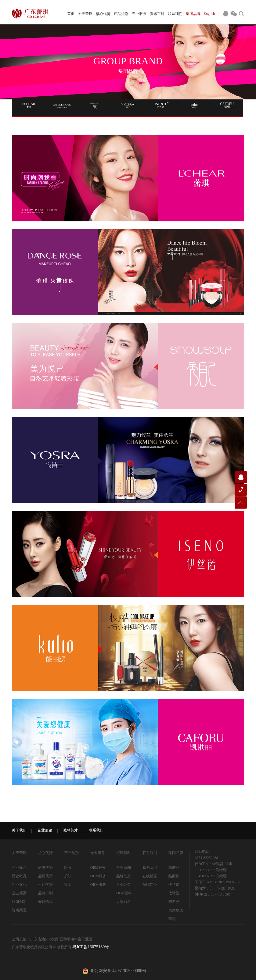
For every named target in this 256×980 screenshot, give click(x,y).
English (209, 14)
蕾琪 (172, 919)
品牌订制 (45, 893)
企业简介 (19, 867)
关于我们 (19, 830)
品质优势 (45, 876)
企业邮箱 (45, 830)
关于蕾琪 (85, 14)
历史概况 (19, 876)
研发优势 (45, 867)
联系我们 (175, 14)
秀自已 (174, 902)
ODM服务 (98, 876)
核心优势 (103, 14)
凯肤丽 (174, 867)
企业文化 (19, 885)
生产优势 (45, 885)
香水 (68, 885)
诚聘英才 (70, 830)
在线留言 (150, 876)
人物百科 (124, 902)
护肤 (68, 876)
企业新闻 (124, 867)
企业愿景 (19, 893)
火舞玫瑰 (176, 910)
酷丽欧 (174, 876)
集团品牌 (193, 14)
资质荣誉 (19, 910)
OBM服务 (98, 885)
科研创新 (19, 902)
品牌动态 (124, 876)
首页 (71, 14)
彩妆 (68, 867)
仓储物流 (45, 902)
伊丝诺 (174, 885)
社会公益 (124, 885)
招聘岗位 (150, 885)
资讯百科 (157, 14)
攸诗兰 (174, 893)
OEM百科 (124, 893)
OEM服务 (98, 867)
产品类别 (121, 14)
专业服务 (139, 14)
